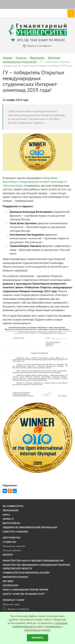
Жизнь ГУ (8, 519)
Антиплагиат (11, 585)
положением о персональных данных (44, 628)
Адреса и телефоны (16, 609)
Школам (8, 555)
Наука (6, 515)
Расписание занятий (14, 546)
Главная (7, 58)
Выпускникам (11, 523)
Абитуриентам (11, 538)
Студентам (9, 542)
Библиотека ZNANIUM (15, 577)
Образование (11, 510)
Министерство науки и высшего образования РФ (33, 561)
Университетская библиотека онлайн (26, 573)
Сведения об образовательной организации (30, 527)
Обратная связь (11, 604)
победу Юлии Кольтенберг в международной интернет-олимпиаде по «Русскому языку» (35, 182)
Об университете (13, 506)
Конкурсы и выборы (15, 532)
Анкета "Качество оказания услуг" (24, 594)
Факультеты (37, 58)
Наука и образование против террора (25, 590)
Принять (37, 638)
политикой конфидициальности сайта (40, 625)
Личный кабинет (12, 550)
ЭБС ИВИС (8, 581)
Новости (21, 58)
